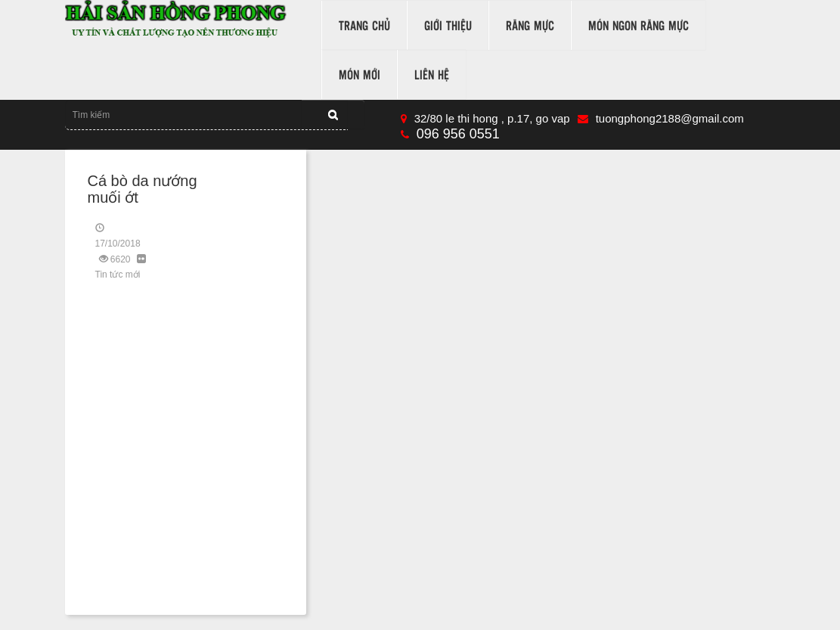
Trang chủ (364, 25)
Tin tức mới (118, 275)
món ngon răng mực (639, 25)
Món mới (360, 74)
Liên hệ (432, 74)
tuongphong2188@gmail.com (661, 118)
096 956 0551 (450, 134)
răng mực (530, 25)
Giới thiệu (448, 25)
